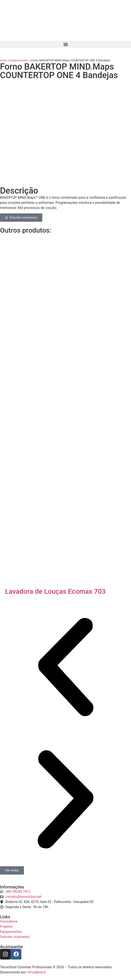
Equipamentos (19, 60)
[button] (65, 44)
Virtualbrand (36, 972)
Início (4, 60)
